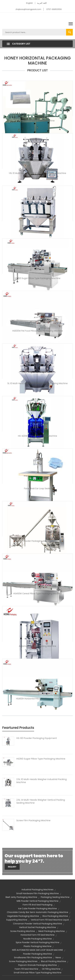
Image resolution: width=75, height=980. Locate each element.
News (58, 958)
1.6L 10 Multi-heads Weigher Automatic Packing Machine (37, 173)
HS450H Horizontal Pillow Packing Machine (37, 699)
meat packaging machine (52, 931)
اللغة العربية (42, 3)
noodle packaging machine (38, 939)
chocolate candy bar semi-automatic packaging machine (37, 912)
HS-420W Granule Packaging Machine (38, 436)
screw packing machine (23, 931)
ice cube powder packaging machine (37, 909)
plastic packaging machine (38, 946)
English (29, 3)
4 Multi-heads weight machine (37, 226)
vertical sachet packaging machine (37, 927)
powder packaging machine (37, 954)
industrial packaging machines (37, 890)
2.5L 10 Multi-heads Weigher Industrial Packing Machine (42, 781)
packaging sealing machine (55, 897)
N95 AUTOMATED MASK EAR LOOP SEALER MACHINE (37, 950)
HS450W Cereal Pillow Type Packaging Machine (37, 594)
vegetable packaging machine (23, 916)
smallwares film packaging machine (33, 958)
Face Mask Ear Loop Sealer (37, 488)
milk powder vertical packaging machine (37, 901)
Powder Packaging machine (37, 541)
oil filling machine (51, 969)
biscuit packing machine (53, 961)
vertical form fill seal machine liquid (50, 920)
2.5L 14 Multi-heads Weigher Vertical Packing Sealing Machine (41, 801)
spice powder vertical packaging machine (38, 942)
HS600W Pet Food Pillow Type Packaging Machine (37, 331)
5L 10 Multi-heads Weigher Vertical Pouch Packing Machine (37, 383)
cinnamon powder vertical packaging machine (37, 924)
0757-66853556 (54, 9)
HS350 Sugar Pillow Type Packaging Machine (38, 278)
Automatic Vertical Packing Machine (37, 646)
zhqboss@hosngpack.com (28, 9)
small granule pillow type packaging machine (37, 973)
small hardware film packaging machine (37, 893)
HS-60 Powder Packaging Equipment (37, 738)
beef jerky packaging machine (21, 897)
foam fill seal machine (26, 969)
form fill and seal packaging (37, 905)
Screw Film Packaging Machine (33, 820)
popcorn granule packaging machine (37, 965)
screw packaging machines (23, 961)
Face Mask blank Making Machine (37, 121)
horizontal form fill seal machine (37, 935)
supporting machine (17, 920)
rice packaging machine (55, 916)
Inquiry (12, 867)
